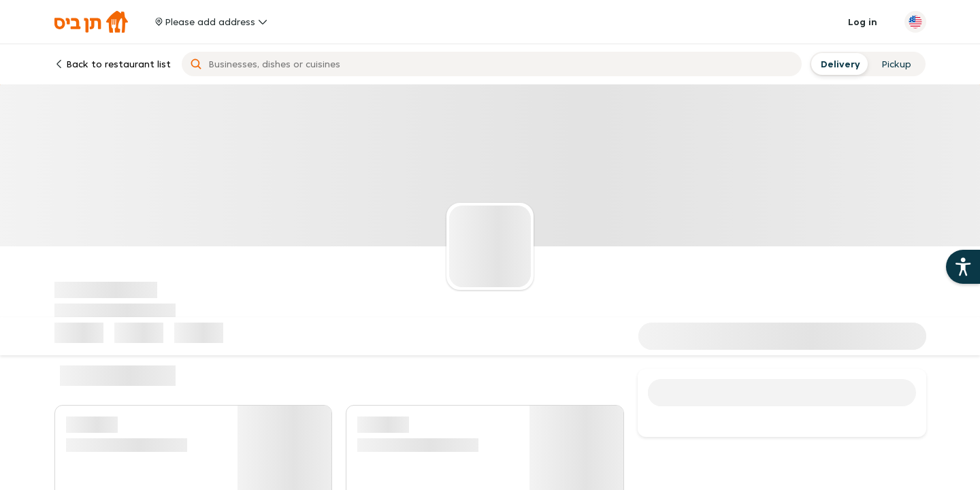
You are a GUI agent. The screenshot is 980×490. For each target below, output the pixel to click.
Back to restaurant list (113, 64)
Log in (863, 22)
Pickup (897, 64)
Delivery (839, 64)
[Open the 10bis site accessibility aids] (963, 267)
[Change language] (915, 22)
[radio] (839, 64)
